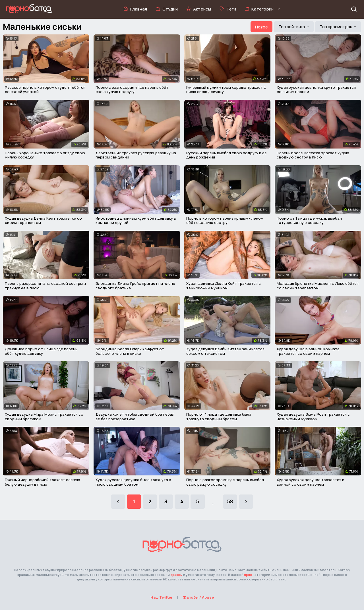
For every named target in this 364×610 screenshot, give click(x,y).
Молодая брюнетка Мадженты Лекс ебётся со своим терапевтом (318, 286)
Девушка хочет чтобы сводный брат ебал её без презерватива (135, 417)
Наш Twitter (162, 597)
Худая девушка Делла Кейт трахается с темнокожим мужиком (224, 286)
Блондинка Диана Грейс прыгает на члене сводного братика (135, 286)
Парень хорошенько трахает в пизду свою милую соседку (45, 155)
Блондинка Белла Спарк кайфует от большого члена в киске (130, 351)
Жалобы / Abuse (198, 597)
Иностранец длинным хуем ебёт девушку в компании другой (136, 220)
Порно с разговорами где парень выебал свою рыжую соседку (225, 482)
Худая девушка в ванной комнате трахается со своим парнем (308, 351)
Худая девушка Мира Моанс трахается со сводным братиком (44, 417)
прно (248, 575)
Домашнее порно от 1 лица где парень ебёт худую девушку (41, 351)
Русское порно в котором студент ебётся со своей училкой (45, 90)
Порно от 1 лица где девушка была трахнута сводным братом (219, 417)
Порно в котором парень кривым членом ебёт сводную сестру (225, 220)
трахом (176, 575)
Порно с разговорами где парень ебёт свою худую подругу (132, 90)
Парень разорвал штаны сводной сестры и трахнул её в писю (45, 286)
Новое (261, 27)
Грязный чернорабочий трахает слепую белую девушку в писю (43, 482)
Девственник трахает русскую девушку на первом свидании (136, 155)
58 (230, 501)
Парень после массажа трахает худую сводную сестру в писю (313, 155)
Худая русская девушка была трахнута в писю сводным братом (133, 482)
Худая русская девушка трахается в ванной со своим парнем (311, 482)
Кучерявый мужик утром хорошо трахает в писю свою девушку (226, 90)
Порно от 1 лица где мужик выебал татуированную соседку (309, 220)
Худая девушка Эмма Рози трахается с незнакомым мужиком (313, 417)
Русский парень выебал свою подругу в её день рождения (227, 155)
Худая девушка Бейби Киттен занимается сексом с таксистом (225, 351)
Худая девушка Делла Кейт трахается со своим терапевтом (43, 220)
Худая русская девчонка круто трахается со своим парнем (316, 90)
